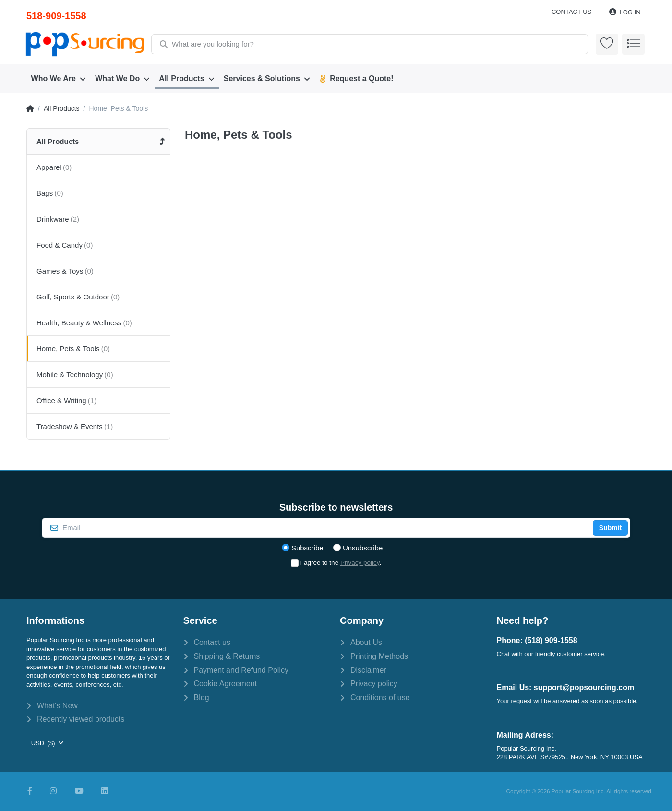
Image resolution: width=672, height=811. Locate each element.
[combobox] (369, 44)
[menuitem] (59, 79)
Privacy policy (360, 563)
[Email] (316, 528)
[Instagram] (53, 791)
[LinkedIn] (105, 791)
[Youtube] (79, 791)
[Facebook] (30, 791)
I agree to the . (341, 563)
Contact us (571, 12)
